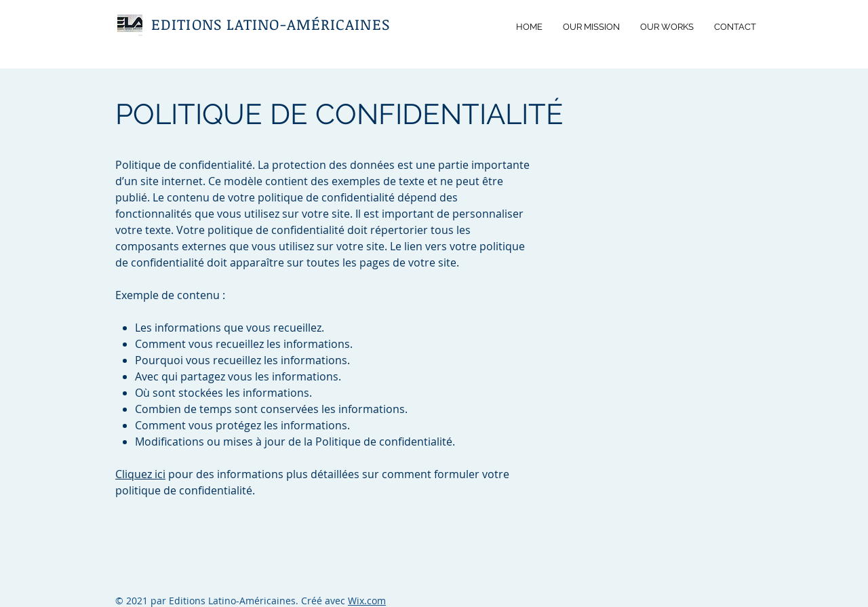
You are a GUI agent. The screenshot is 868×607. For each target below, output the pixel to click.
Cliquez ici (140, 474)
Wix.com (367, 601)
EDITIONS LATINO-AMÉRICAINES (271, 24)
